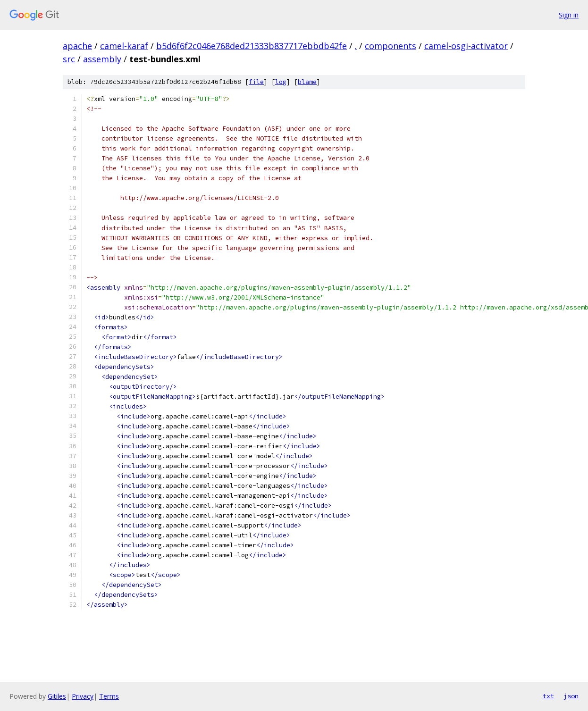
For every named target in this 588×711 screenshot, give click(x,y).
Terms (109, 696)
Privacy (83, 696)
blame (307, 82)
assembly (102, 59)
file (256, 82)
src (69, 59)
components (391, 46)
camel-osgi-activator (466, 46)
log (281, 82)
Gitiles (57, 696)
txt (548, 696)
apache (77, 46)
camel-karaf (124, 46)
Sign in (569, 15)
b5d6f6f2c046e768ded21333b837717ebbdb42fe (252, 46)
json (571, 696)
